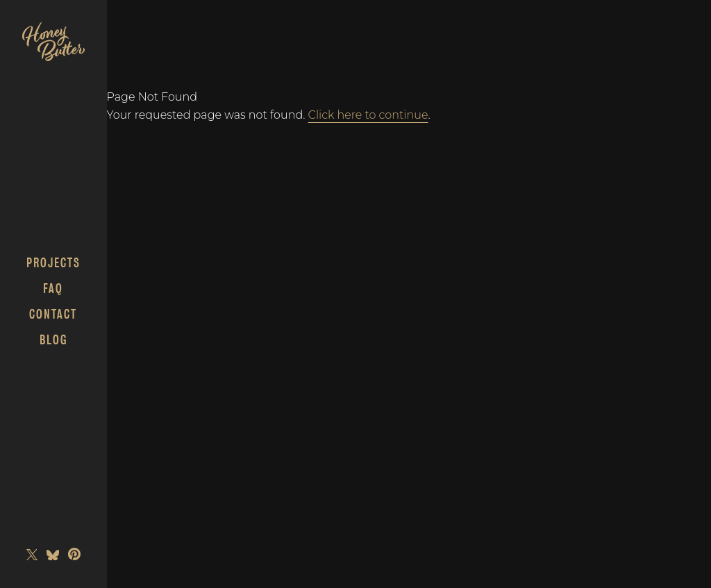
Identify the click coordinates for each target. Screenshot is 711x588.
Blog (53, 340)
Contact (53, 314)
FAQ (53, 288)
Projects (53, 263)
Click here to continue (368, 115)
